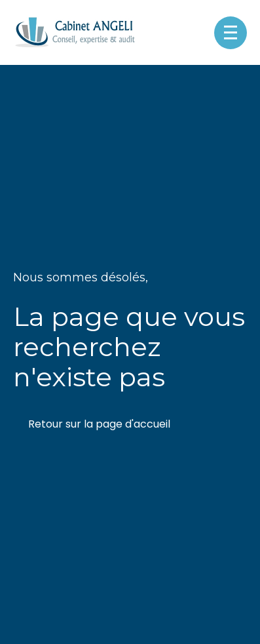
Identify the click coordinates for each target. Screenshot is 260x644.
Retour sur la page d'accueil (99, 424)
